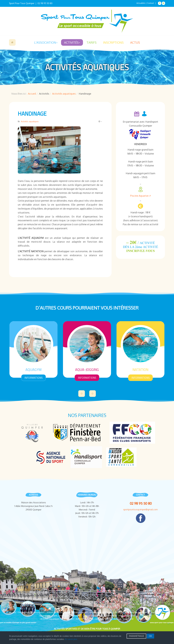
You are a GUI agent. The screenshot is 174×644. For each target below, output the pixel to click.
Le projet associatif (79, 612)
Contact (86, 616)
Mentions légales (127, 616)
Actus (135, 42)
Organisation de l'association (31, 612)
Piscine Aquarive (140, 196)
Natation (140, 370)
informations (33, 378)
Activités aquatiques (64, 94)
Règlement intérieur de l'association (106, 612)
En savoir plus (71, 639)
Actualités (141, 3)
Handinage (32, 114)
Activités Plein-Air (103, 619)
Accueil (12, 42)
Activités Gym (68, 619)
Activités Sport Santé (124, 619)
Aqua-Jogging (87, 370)
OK (150, 636)
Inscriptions (113, 42)
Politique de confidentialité (105, 616)
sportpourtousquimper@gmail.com (140, 509)
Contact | (152, 3)
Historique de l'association (137, 612)
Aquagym (33, 370)
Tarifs (92, 42)
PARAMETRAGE (136, 636)
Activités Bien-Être (85, 619)
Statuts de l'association (57, 612)
